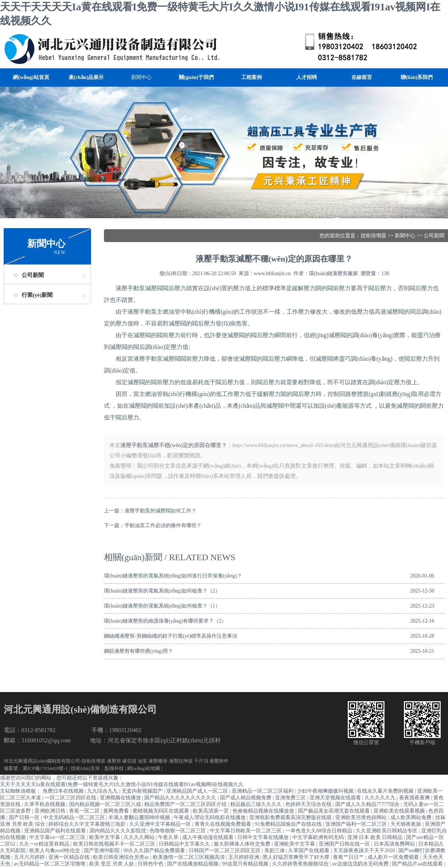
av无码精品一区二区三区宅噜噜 (50, 864)
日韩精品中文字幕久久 (185, 844)
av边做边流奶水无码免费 (361, 864)
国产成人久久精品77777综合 (368, 804)
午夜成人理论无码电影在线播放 (210, 817)
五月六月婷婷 (30, 857)
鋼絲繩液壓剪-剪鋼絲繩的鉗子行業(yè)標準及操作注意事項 (171, 636)
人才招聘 (307, 77)
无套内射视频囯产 (143, 791)
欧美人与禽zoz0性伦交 (55, 851)
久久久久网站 (140, 837)
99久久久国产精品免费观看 (155, 851)
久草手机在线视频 (46, 804)
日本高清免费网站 (395, 844)
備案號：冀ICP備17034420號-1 (36, 768)
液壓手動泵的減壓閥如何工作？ (160, 511)
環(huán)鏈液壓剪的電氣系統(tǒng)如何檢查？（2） (162, 591)
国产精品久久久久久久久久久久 (181, 798)
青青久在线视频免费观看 (224, 824)
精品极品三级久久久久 (257, 804)
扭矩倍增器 (373, 236)
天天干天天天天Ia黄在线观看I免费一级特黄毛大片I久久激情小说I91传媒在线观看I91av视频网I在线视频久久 (122, 784)
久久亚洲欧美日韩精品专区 (387, 831)
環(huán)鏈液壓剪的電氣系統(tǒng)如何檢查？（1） (162, 606)
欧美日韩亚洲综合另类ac (122, 857)
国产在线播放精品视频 (194, 864)
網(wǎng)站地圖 (144, 768)
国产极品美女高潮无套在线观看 (335, 811)
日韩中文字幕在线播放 (264, 837)
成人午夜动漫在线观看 (209, 837)
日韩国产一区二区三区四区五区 (225, 851)
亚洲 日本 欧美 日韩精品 (376, 837)
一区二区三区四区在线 (71, 798)
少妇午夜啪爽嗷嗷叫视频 (326, 791)
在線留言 (362, 77)
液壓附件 (219, 761)
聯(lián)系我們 (417, 77)
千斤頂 (201, 761)
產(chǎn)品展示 (86, 77)
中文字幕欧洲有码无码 (319, 837)
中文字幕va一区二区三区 (58, 837)
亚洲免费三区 (291, 798)
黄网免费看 (117, 811)
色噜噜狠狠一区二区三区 (178, 831)
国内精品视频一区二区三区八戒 (106, 804)
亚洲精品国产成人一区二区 (198, 791)
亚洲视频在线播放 (121, 798)
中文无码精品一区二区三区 (75, 817)
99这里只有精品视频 (246, 864)
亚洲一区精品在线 (70, 857)
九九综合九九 (103, 791)
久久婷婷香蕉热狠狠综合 (301, 864)
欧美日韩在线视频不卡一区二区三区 (115, 844)
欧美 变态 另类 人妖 (112, 864)
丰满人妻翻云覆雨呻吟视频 (140, 817)
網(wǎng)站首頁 (31, 77)
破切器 (129, 761)
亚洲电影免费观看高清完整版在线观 (291, 817)
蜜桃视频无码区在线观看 (162, 811)
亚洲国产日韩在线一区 (345, 844)
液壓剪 (114, 761)
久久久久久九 (381, 798)
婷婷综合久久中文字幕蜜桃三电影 (88, 824)
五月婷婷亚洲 (245, 857)
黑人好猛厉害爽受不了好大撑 (297, 857)
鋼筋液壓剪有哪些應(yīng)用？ (138, 651)
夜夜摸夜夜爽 (415, 798)
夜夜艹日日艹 (349, 857)
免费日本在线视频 (64, 791)
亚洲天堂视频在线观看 (336, 798)
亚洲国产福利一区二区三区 (357, 824)
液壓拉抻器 (181, 761)
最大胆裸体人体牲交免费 (243, 844)
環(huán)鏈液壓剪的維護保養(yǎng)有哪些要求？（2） (165, 621)
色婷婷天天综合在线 (309, 804)
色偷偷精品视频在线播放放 (264, 811)
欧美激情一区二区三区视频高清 (189, 857)
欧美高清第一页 (212, 811)
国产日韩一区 (25, 817)
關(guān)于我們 (196, 77)
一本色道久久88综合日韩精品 (319, 831)
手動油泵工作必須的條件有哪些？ (163, 525)
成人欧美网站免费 (412, 817)
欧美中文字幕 (105, 837)
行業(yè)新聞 (37, 295)
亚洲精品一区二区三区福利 (263, 791)
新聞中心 (141, 77)
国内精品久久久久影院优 (119, 831)
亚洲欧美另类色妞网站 (362, 817)
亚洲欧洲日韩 (51, 811)
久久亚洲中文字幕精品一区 (161, 824)
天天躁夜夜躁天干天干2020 (365, 851)
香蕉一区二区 (85, 811)
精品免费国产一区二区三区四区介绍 (186, 804)
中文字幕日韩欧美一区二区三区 (246, 831)
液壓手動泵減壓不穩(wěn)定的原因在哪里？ (174, 445)
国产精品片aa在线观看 (418, 864)
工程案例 (252, 77)
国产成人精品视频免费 (246, 798)
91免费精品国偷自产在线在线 (289, 824)
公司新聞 (33, 275)
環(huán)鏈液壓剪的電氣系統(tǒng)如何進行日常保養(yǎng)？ (173, 576)
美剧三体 (275, 851)
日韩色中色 (151, 864)
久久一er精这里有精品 (45, 844)
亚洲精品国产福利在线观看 (56, 831)
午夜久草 (169, 837)
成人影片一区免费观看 (394, 857)
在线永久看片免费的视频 (386, 791)
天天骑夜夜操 (407, 824)
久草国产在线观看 (310, 851)
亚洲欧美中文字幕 (295, 844)
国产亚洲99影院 (102, 851)
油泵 (142, 761)
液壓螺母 (158, 761)
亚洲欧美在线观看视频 (400, 811)
